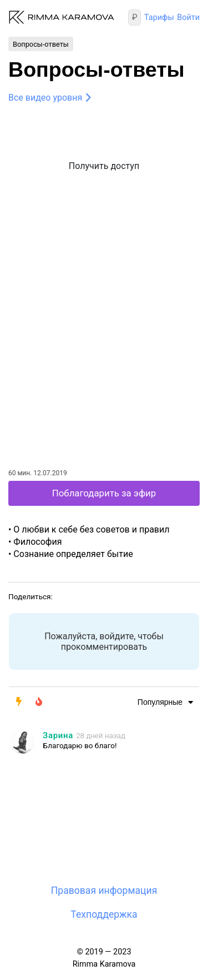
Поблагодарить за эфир (104, 493)
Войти (188, 18)
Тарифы (159, 18)
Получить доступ (104, 166)
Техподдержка (104, 914)
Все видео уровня (45, 98)
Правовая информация (104, 891)
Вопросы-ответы (41, 44)
